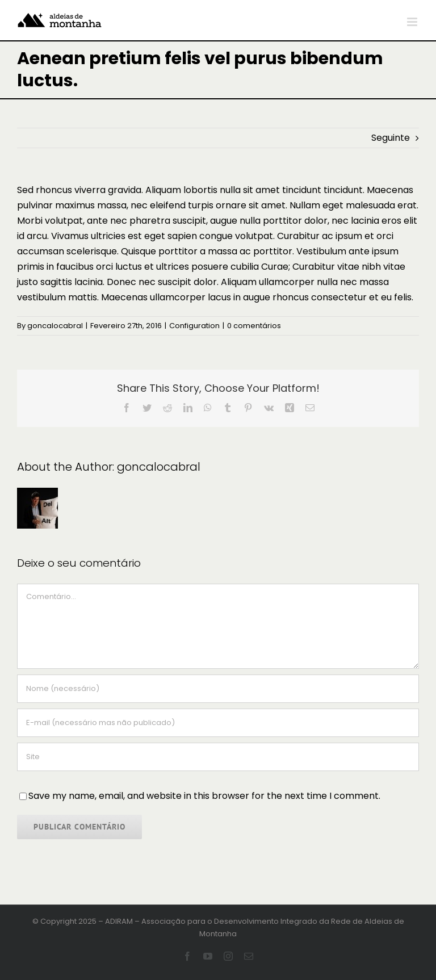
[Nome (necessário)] (218, 689)
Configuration (194, 326)
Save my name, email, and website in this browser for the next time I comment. (204, 796)
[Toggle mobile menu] (413, 22)
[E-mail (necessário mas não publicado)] (218, 723)
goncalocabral (55, 326)
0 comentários (254, 326)
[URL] (218, 757)
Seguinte (391, 138)
